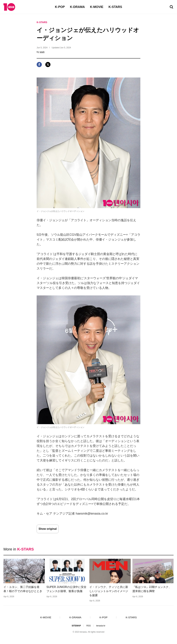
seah (42, 52)
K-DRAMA (77, 7)
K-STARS (115, 7)
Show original (48, 529)
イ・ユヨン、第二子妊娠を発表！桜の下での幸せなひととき (23, 589)
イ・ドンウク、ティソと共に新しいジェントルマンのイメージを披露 (109, 591)
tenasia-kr (101, 626)
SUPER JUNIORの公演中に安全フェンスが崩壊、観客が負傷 (66, 589)
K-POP (60, 7)
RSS (89, 626)
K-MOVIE (97, 7)
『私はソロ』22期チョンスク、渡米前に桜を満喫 (152, 589)
